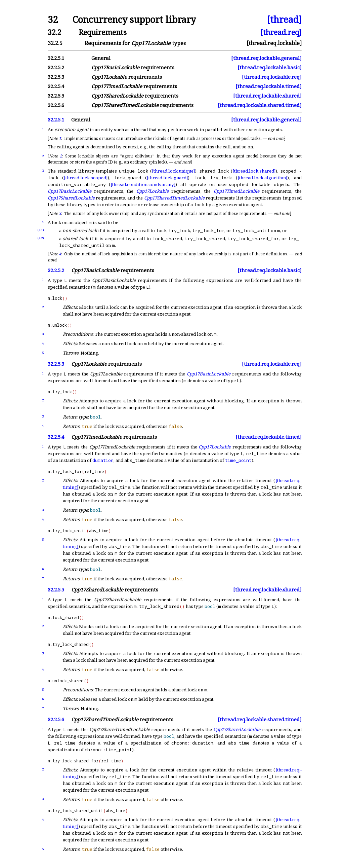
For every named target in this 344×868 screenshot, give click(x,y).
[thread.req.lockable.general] (266, 58)
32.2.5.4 (56, 86)
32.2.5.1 (56, 58)
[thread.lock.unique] (173, 171)
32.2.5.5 (56, 96)
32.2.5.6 (56, 105)
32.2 (55, 32)
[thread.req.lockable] (274, 43)
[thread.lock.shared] (254, 171)
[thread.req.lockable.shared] (267, 96)
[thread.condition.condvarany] (143, 184)
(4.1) (41, 230)
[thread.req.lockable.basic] (270, 67)
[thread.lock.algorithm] (262, 178)
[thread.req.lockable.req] (272, 77)
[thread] (284, 20)
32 (53, 20)
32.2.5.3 (56, 77)
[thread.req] (281, 32)
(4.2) (41, 238)
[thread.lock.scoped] (86, 178)
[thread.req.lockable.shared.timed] (260, 105)
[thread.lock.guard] (167, 178)
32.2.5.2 (56, 67)
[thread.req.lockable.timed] (269, 86)
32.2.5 (55, 43)
